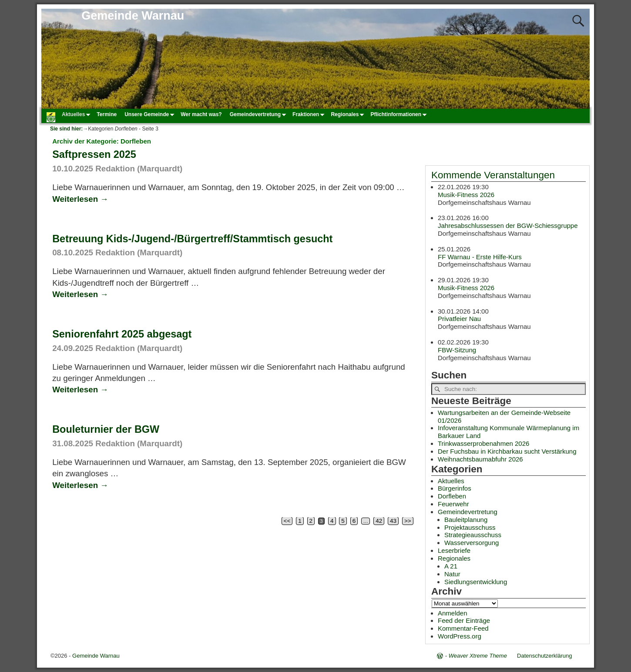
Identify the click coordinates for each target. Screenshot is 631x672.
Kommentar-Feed (463, 628)
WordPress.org (460, 636)
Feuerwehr (453, 504)
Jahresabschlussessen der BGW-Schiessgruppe (508, 226)
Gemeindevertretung (259, 114)
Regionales (349, 114)
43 (393, 521)
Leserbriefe (454, 550)
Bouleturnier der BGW (106, 429)
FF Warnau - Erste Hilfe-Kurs (480, 256)
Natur (452, 574)
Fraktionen (310, 114)
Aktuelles (77, 114)
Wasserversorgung (472, 543)
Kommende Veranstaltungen (493, 175)
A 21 (451, 566)
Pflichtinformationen (400, 114)
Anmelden (453, 613)
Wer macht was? (201, 114)
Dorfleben (452, 496)
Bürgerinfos (455, 488)
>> (408, 521)
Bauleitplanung (466, 520)
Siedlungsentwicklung (476, 582)
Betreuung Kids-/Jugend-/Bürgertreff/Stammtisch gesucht (192, 239)
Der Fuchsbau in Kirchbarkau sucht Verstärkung (507, 451)
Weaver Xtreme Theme (478, 656)
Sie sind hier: (66, 129)
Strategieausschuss (473, 535)
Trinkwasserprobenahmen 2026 (483, 443)
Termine (107, 114)
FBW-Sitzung (457, 349)
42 (379, 521)
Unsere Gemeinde (151, 114)
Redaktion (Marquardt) (139, 169)
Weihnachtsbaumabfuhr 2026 (480, 459)
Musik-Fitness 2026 (466, 194)
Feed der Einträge (464, 620)
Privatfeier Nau (459, 319)
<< (287, 521)
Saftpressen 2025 (94, 154)
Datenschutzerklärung (544, 656)
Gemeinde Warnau (133, 16)
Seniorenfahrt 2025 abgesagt (122, 334)
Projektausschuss (470, 527)
